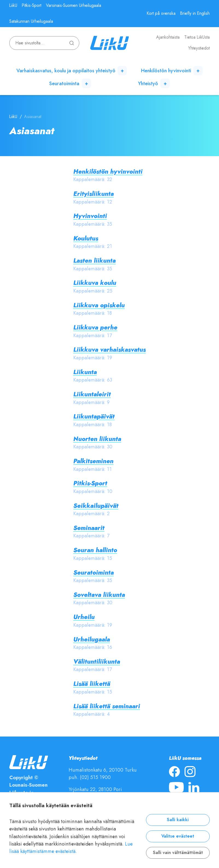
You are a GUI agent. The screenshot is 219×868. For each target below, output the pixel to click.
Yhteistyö (148, 83)
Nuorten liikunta (97, 439)
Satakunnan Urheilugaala (31, 21)
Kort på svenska (161, 13)
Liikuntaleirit (92, 394)
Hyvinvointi (90, 216)
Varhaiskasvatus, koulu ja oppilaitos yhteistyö (66, 71)
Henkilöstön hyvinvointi (166, 71)
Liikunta (85, 372)
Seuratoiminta (64, 83)
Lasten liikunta (94, 261)
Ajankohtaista (168, 37)
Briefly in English (195, 13)
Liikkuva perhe (95, 327)
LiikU (13, 5)
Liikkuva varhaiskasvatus (109, 350)
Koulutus (86, 238)
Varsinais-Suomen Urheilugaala (74, 5)
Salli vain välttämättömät (178, 853)
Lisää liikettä (92, 684)
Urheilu (84, 617)
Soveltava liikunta (99, 595)
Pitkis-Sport (32, 5)
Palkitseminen (93, 461)
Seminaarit (89, 528)
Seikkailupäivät (96, 506)
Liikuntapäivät (94, 416)
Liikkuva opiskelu (99, 305)
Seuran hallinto (95, 550)
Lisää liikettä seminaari (107, 706)
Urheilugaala (92, 639)
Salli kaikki (178, 820)
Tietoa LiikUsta (197, 37)
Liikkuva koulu (95, 283)
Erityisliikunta (94, 194)
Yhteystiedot (199, 48)
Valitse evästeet (178, 836)
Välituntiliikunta (97, 662)
